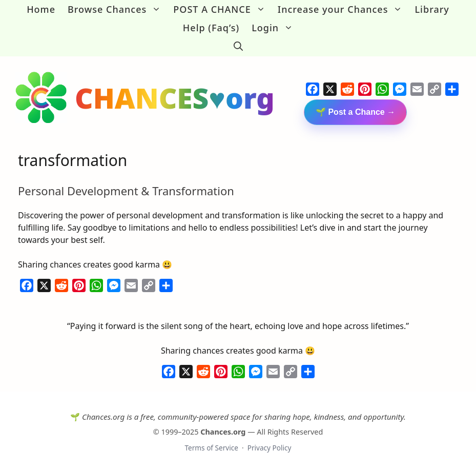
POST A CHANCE (222, 9)
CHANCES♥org (175, 97)
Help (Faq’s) (211, 28)
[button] (238, 46)
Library (432, 9)
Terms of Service (211, 447)
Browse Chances (117, 9)
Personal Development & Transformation (126, 190)
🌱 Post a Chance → (355, 111)
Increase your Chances (343, 9)
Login (275, 28)
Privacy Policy (270, 447)
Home (41, 9)
